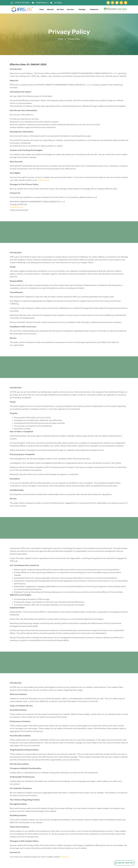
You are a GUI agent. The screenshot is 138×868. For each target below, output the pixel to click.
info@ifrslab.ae (43, 180)
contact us (65, 857)
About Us (50, 9)
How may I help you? (124, 863)
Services (71, 9)
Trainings (83, 9)
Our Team (60, 9)
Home (42, 9)
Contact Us (94, 9)
